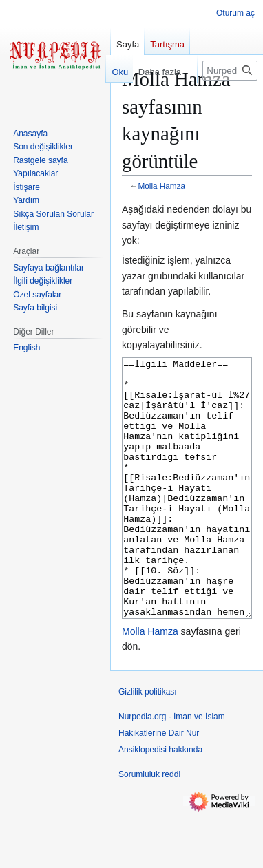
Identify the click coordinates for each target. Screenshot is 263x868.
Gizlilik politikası (148, 743)
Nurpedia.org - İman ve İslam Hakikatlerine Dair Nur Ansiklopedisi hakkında (172, 785)
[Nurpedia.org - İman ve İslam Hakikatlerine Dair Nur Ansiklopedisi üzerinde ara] (230, 71)
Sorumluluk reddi (149, 826)
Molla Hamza (162, 186)
